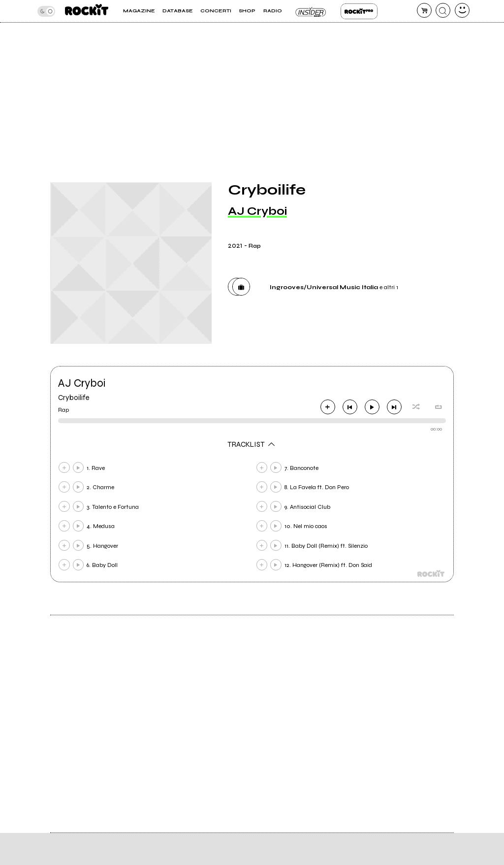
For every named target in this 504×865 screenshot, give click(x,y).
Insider (311, 11)
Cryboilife (74, 398)
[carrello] (424, 10)
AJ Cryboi (257, 211)
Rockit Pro (359, 11)
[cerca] (443, 10)
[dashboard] (462, 10)
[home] (87, 11)
